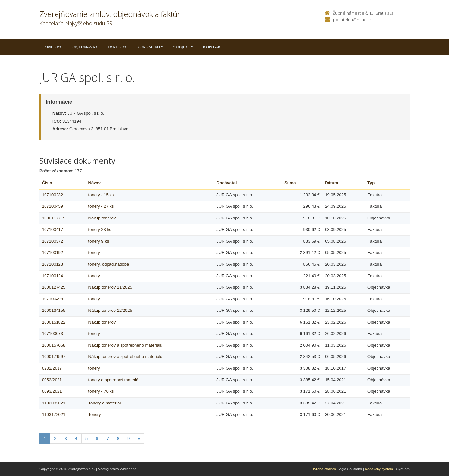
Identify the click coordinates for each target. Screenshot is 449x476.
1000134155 (54, 310)
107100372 (52, 241)
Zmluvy (53, 47)
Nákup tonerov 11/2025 (110, 287)
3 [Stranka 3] (65, 438)
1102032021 (54, 403)
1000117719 (54, 218)
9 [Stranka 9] (128, 438)
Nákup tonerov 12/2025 (110, 310)
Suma (290, 183)
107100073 (52, 333)
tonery (94, 252)
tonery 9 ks (99, 241)
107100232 (52, 195)
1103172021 (54, 414)
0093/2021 (52, 391)
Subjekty (183, 47)
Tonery (95, 414)
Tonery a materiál (105, 403)
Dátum (331, 183)
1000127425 (54, 287)
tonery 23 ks (100, 229)
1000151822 (54, 322)
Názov (95, 183)
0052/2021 (52, 380)
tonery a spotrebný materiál (114, 380)
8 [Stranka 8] (118, 438)
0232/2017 (52, 368)
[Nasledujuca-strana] (139, 439)
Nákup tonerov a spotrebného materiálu (125, 345)
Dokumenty (150, 47)
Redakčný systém (379, 469)
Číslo (47, 183)
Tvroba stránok (324, 469)
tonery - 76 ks (101, 391)
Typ (371, 183)
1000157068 (54, 345)
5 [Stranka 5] (87, 438)
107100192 (52, 252)
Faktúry (117, 47)
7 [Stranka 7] (107, 438)
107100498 (52, 299)
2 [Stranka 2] (55, 438)
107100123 (52, 264)
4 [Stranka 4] (76, 438)
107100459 (52, 206)
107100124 (52, 276)
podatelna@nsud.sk (352, 20)
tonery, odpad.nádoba (109, 264)
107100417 (52, 229)
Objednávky (85, 47)
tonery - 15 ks (101, 195)
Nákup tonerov (102, 218)
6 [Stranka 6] (97, 438)
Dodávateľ (227, 183)
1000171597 (54, 357)
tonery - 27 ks (101, 206)
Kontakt (213, 47)
